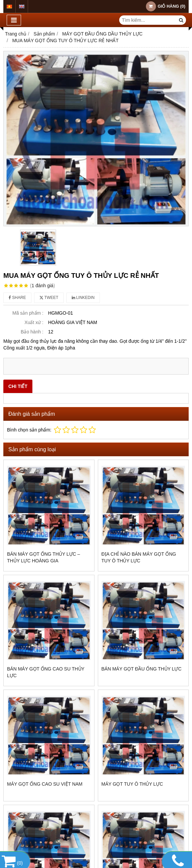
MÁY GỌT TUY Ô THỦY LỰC (132, 784)
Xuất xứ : (34, 322)
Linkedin (83, 298)
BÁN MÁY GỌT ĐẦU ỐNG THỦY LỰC (142, 669)
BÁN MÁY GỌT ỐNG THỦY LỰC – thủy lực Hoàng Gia (44, 557)
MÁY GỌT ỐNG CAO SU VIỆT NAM (45, 784)
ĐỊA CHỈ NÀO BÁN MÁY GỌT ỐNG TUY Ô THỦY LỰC (139, 557)
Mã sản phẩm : (28, 313)
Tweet (49, 298)
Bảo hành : (32, 332)
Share (17, 298)
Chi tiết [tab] (18, 386)
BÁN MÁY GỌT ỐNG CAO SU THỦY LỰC (46, 672)
